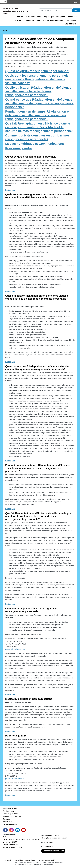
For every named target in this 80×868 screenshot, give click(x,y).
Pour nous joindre (19, 148)
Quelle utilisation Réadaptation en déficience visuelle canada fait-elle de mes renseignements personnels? (38, 91)
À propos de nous (34, 17)
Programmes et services (67, 17)
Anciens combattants (24, 20)
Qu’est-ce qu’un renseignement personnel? (37, 71)
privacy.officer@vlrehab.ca (15, 649)
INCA (5, 837)
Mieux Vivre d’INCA (10, 842)
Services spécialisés (10, 814)
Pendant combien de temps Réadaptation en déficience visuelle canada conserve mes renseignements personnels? (38, 115)
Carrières (6, 819)
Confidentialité (30, 860)
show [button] (3, 1)
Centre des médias (10, 824)
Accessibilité (7, 822)
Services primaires (10, 811)
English (75, 2)
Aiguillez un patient (10, 808)
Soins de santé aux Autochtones (50, 20)
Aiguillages (49, 17)
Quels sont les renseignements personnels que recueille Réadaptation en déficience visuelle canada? (37, 79)
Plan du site (8, 860)
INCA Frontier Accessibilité (13, 848)
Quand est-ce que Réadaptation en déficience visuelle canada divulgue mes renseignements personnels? (39, 103)
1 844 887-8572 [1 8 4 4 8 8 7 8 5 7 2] (49, 846)
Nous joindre (48, 842)
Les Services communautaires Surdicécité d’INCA (21, 840)
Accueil (20, 17)
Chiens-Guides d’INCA (11, 845)
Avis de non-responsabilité (46, 860)
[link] (11, 830)
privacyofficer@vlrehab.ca (15, 779)
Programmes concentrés (12, 816)
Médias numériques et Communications (35, 144)
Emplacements (71, 24)
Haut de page (10, 190)
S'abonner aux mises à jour (53, 851)
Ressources (72, 20)
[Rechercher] (56, 10)
